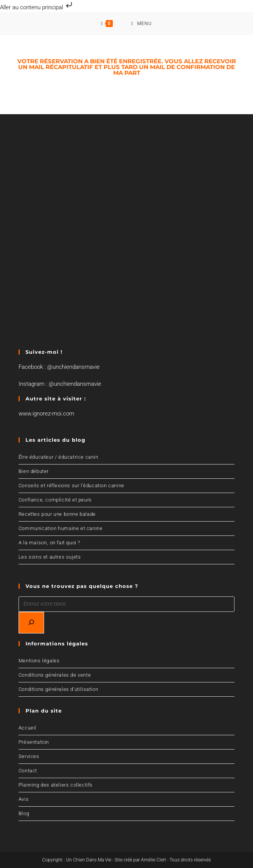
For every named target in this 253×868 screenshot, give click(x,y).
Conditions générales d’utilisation (58, 689)
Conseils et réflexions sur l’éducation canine (71, 486)
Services (29, 756)
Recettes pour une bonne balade (57, 514)
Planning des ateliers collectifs (56, 785)
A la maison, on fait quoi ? (49, 543)
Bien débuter (34, 471)
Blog (24, 813)
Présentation (34, 742)
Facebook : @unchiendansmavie (59, 367)
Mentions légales (39, 661)
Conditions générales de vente (55, 675)
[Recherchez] (31, 623)
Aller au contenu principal (37, 7)
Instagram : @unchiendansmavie (60, 384)
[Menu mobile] (142, 24)
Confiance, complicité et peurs (55, 500)
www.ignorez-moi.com (46, 414)
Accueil (27, 728)
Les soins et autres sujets (50, 557)
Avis (24, 799)
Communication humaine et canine (61, 528)
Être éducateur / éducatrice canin (59, 457)
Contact (28, 771)
